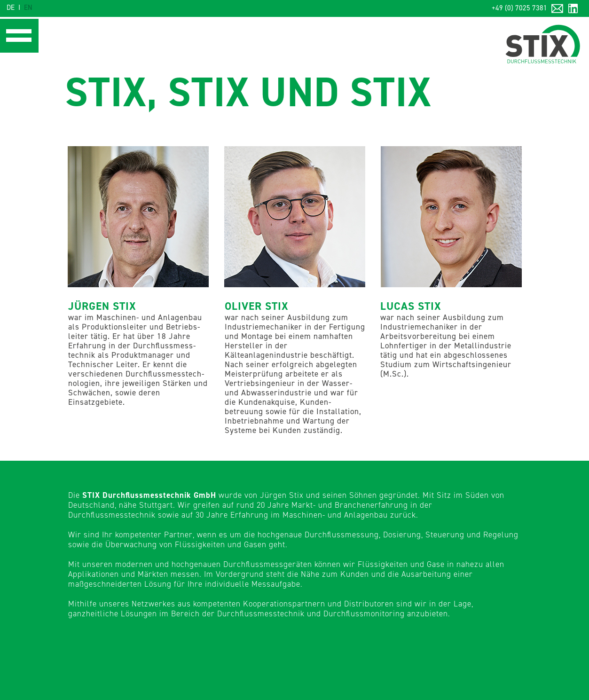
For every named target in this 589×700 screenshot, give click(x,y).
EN (28, 8)
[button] (18, 35)
